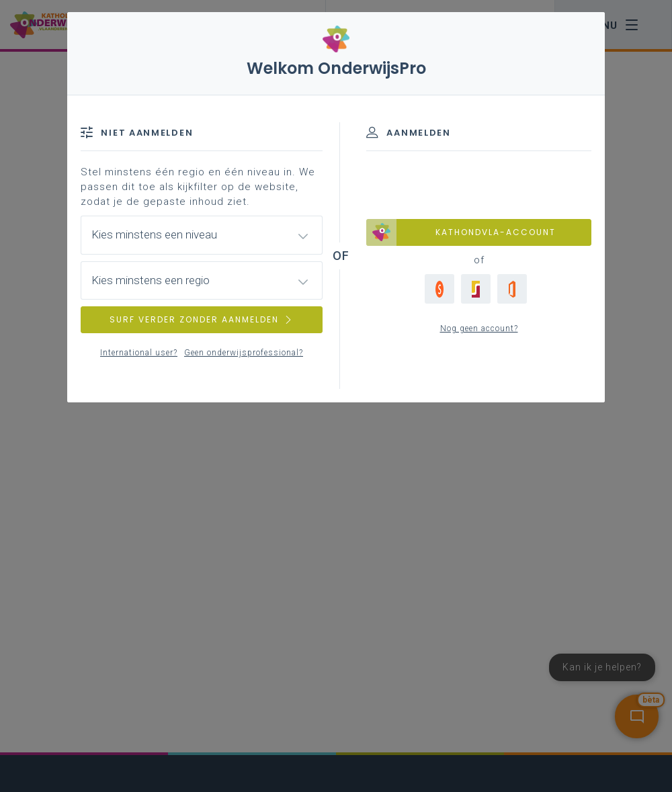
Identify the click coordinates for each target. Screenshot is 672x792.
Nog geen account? (479, 328)
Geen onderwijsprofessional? (244, 353)
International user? (139, 353)
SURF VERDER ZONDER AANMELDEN (202, 319)
